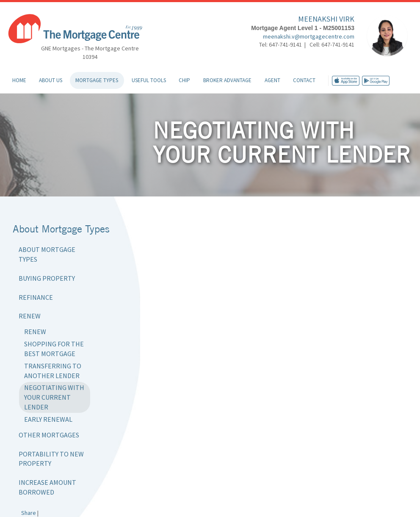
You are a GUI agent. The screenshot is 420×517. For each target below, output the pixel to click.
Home (19, 80)
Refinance (36, 297)
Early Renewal (48, 419)
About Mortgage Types (47, 254)
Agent (272, 80)
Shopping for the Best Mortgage (54, 349)
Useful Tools (149, 80)
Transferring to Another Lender (53, 371)
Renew (30, 316)
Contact (304, 80)
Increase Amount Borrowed (47, 487)
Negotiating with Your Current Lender (54, 397)
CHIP (184, 80)
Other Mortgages (49, 435)
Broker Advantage (227, 80)
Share (29, 513)
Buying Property (47, 278)
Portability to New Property (51, 459)
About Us (51, 80)
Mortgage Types (97, 80)
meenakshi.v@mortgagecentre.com (309, 36)
